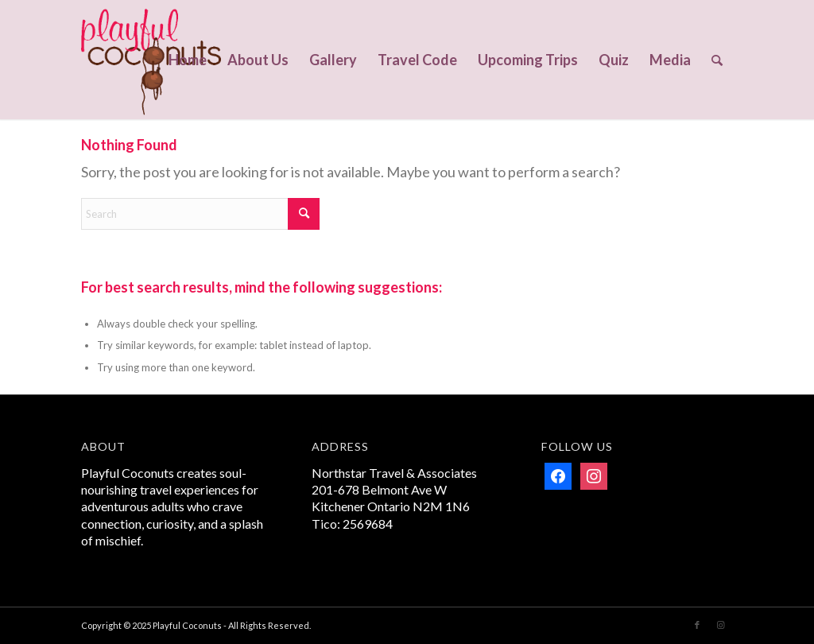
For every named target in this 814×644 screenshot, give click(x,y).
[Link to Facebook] (697, 625)
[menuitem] (188, 60)
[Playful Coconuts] (151, 60)
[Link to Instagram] (721, 625)
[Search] (717, 60)
